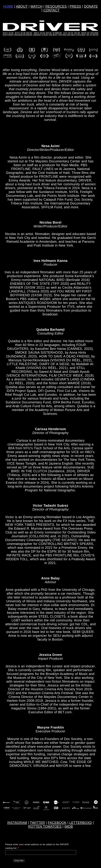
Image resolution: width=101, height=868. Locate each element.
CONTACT (51, 10)
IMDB (69, 826)
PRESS (75, 6)
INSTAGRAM (17, 823)
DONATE (91, 6)
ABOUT (22, 6)
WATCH (36, 6)
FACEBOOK (57, 823)
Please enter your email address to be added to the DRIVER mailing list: (37, 846)
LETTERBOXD (81, 823)
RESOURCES (56, 6)
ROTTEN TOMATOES (45, 826)
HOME (8, 6)
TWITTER (37, 823)
